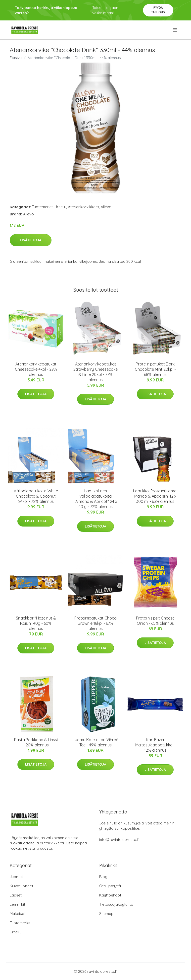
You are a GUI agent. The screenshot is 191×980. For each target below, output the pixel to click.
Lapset (16, 895)
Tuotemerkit (42, 207)
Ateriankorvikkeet (83, 207)
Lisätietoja (31, 240)
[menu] (175, 30)
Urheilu (60, 207)
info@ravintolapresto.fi (119, 840)
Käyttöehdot (110, 895)
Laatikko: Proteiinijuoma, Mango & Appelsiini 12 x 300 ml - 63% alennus (155, 496)
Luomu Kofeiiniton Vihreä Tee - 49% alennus (96, 742)
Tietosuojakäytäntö (116, 904)
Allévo (106, 207)
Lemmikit (17, 904)
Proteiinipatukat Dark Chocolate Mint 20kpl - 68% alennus (155, 369)
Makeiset (18, 914)
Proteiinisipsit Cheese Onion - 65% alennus (155, 621)
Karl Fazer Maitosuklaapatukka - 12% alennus (155, 745)
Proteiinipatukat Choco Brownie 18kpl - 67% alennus (95, 623)
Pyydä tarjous (158, 10)
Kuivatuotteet (21, 886)
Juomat (16, 877)
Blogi (104, 877)
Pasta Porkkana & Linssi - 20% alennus (36, 742)
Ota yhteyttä (110, 886)
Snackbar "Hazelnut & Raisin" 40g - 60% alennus (36, 623)
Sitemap (106, 914)
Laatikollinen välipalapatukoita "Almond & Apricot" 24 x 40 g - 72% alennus (95, 499)
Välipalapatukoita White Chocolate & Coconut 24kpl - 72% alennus (36, 496)
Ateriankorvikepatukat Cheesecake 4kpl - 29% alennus (36, 369)
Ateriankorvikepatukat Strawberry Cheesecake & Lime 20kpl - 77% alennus (95, 372)
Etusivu (16, 58)
